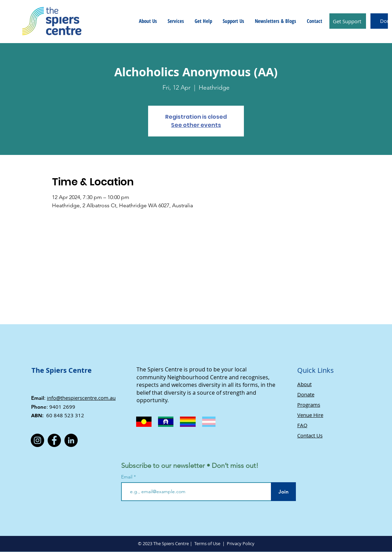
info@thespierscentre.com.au (81, 398)
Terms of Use (207, 543)
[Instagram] (37, 440)
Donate (306, 394)
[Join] (283, 492)
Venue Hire (310, 415)
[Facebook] (54, 440)
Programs (309, 405)
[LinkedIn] (71, 440)
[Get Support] (348, 21)
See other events (196, 125)
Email (127, 477)
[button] (148, 21)
